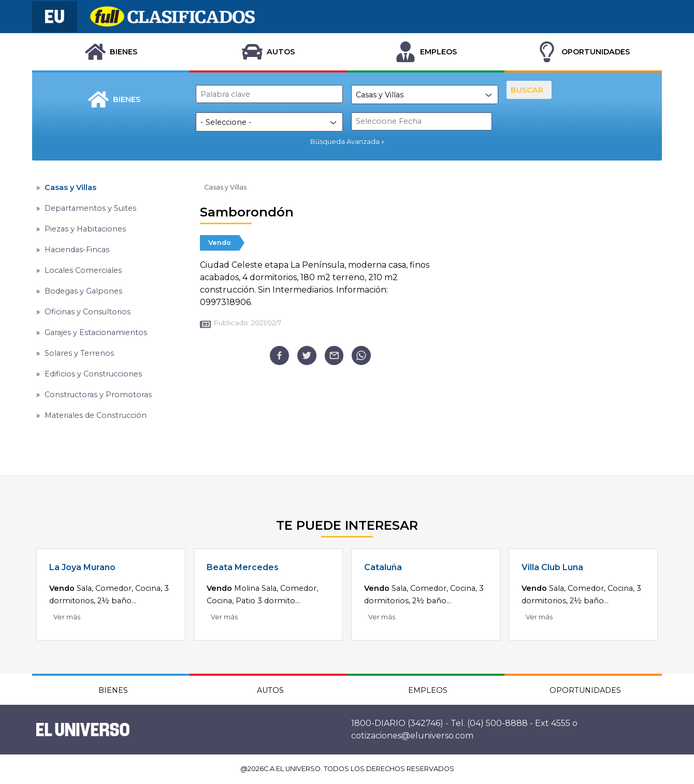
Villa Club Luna (552, 567)
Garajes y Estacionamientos (96, 332)
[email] (334, 355)
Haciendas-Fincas (77, 250)
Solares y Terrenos (79, 353)
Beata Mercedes (243, 567)
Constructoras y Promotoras (98, 395)
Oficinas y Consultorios (88, 312)
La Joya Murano (82, 567)
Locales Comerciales (83, 270)
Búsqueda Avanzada (345, 142)
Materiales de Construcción (96, 415)
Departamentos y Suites (90, 208)
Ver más (67, 617)
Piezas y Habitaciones (85, 229)
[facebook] (279, 355)
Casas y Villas (70, 187)
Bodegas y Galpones (83, 291)
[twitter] (307, 355)
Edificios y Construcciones (93, 374)
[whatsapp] (361, 355)
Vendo (220, 243)
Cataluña (383, 567)
